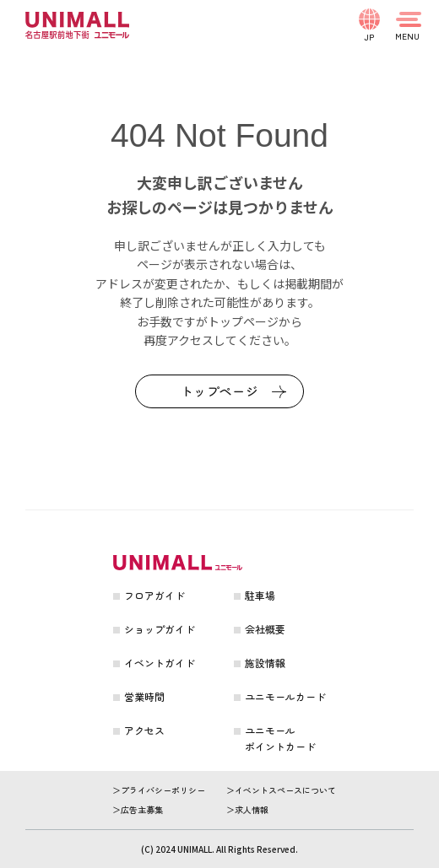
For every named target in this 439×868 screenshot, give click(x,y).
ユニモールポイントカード (280, 738)
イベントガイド (160, 663)
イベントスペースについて (285, 790)
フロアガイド (154, 595)
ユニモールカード (285, 696)
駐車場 (260, 595)
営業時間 (144, 696)
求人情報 (252, 809)
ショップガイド (160, 629)
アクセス (144, 730)
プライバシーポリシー (163, 790)
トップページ (220, 391)
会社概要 (265, 629)
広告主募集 (142, 809)
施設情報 (265, 663)
